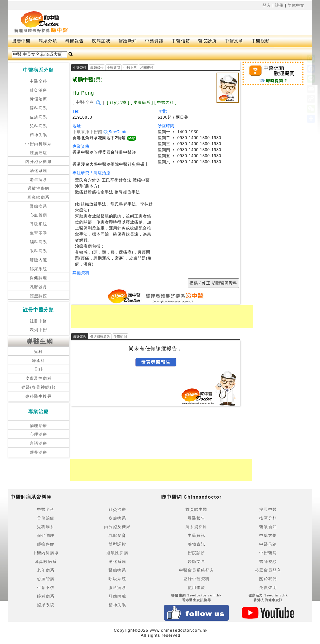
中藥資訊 (154, 41)
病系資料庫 (196, 527)
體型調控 (38, 296)
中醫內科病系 (38, 144)
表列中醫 (38, 330)
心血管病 (38, 215)
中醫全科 (38, 81)
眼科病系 (38, 251)
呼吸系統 (38, 224)
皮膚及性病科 (38, 378)
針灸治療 (38, 90)
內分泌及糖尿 (38, 162)
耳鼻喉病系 (38, 197)
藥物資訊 (196, 544)
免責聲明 (268, 588)
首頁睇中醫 (196, 509)
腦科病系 (38, 242)
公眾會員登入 (268, 570)
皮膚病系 (38, 117)
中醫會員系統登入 (197, 570)
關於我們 (268, 579)
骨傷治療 (38, 99)
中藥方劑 (268, 535)
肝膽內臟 (38, 260)
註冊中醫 (38, 321)
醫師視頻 (268, 562)
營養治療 (38, 452)
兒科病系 (38, 126)
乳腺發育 (38, 287)
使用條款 (196, 588)
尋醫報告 (74, 41)
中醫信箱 (181, 41)
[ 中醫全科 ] (88, 102)
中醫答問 (114, 68)
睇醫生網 (40, 341)
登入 (267, 5)
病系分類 (48, 41)
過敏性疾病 (38, 188)
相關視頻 (147, 68)
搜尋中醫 (21, 41)
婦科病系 (38, 108)
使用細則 (120, 337)
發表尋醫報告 (100, 337)
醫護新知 (128, 41)
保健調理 (38, 278)
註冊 (279, 5)
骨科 (38, 369)
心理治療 (38, 434)
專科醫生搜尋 (38, 396)
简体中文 (296, 5)
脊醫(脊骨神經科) (38, 387)
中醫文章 (234, 41)
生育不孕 (38, 233)
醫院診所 (207, 41)
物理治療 (38, 426)
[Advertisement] (186, 22)
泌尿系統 (38, 269)
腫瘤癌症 (38, 153)
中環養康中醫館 (90, 132)
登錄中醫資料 (196, 579)
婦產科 (38, 361)
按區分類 (268, 518)
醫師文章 (196, 562)
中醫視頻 (261, 41)
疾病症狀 (101, 41)
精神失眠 (38, 135)
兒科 (38, 352)
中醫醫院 (268, 553)
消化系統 (38, 171)
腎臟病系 (38, 206)
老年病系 (38, 180)
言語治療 (38, 443)
